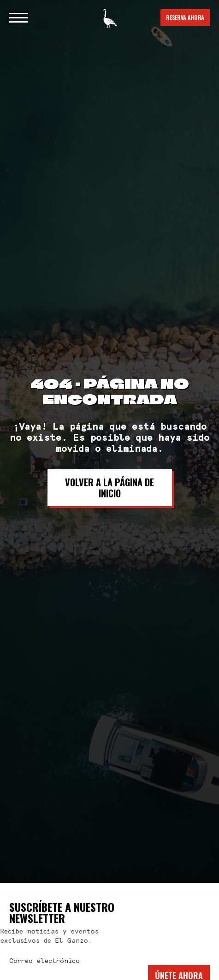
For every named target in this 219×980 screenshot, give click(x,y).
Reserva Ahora (185, 17)
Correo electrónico (44, 961)
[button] (18, 17)
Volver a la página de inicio (109, 488)
